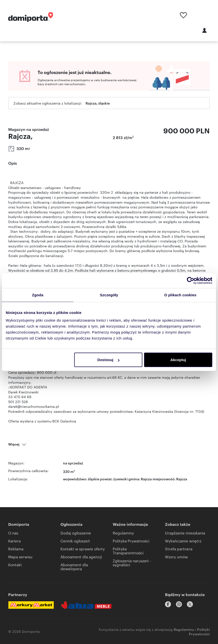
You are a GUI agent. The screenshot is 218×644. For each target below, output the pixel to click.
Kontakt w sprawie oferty (83, 549)
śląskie (94, 479)
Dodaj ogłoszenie (76, 533)
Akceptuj (178, 360)
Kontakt (15, 565)
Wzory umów (176, 557)
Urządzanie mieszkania (185, 533)
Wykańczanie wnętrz (183, 541)
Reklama (16, 549)
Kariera (14, 541)
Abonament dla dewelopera (74, 567)
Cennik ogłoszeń (75, 541)
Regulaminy (123, 533)
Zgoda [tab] (38, 295)
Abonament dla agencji (81, 557)
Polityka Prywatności (131, 541)
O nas (13, 533)
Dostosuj (108, 360)
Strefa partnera (179, 549)
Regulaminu (184, 628)
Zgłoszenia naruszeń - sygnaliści (132, 563)
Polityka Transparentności (128, 551)
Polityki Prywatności (199, 631)
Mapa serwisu (20, 557)
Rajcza (182, 479)
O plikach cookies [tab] (180, 295)
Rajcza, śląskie (98, 103)
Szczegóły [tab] (109, 295)
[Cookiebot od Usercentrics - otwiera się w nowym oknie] (191, 280)
